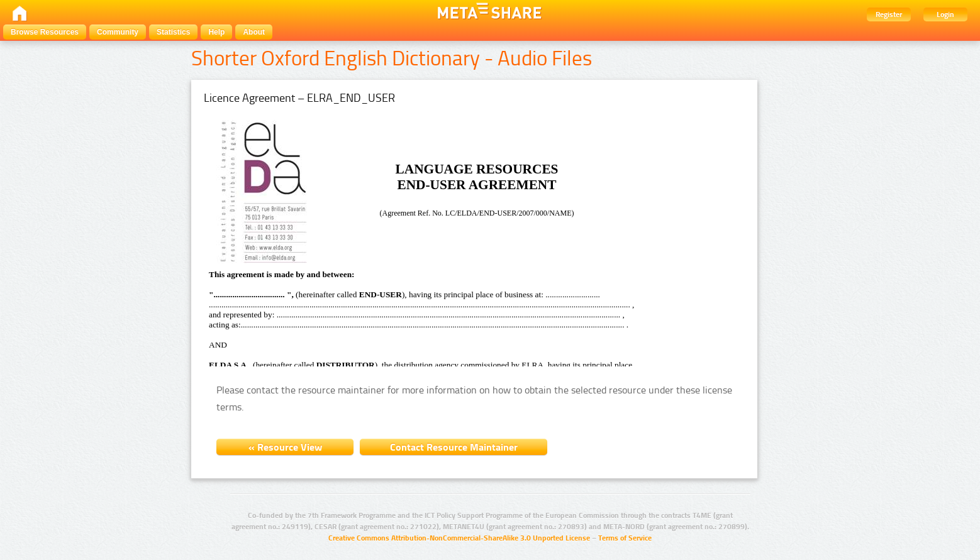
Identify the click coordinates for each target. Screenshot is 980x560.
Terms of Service (625, 538)
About (254, 32)
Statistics (173, 32)
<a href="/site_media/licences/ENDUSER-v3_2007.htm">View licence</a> (424, 241)
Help (216, 32)
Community (118, 32)
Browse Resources (45, 32)
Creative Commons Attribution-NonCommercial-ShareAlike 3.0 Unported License (459, 538)
